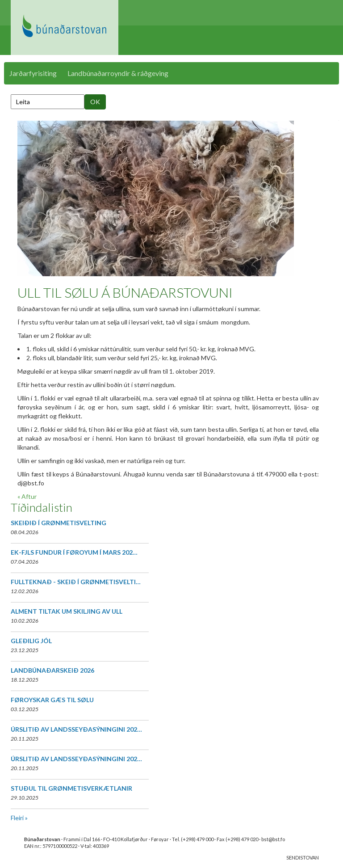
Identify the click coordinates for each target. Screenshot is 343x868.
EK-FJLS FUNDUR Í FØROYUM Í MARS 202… (74, 552)
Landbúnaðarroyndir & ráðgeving (118, 73)
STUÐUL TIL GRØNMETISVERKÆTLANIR (71, 788)
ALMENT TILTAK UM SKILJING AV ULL (67, 611)
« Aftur (27, 496)
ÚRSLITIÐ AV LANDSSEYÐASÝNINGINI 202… (76, 729)
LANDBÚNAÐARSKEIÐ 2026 (52, 670)
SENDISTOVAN (303, 857)
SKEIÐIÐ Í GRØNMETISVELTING (59, 523)
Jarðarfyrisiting (33, 73)
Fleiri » (19, 818)
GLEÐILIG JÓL (31, 641)
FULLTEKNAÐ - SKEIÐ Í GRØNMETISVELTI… (76, 582)
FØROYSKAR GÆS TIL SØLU (52, 700)
